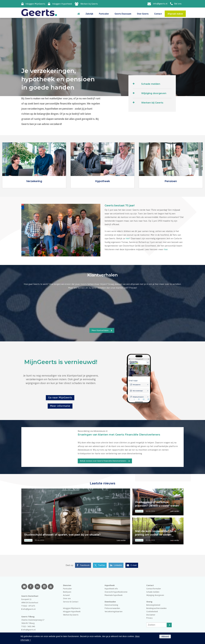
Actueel (66, 595)
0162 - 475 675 (29, 606)
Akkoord (165, 636)
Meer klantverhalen (100, 330)
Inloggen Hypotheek (62, 4)
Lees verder (121, 540)
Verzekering (34, 181)
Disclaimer (151, 615)
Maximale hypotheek (114, 595)
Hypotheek (102, 181)
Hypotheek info (111, 589)
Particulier (67, 589)
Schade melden (151, 84)
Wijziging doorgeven (154, 93)
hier (128, 238)
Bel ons (178, 4)
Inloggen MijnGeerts (35, 4)
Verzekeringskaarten (114, 611)
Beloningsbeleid (153, 605)
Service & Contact (71, 602)
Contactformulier (154, 589)
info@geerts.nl (160, 4)
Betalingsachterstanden (156, 608)
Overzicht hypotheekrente (116, 592)
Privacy (149, 618)
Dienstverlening (111, 605)
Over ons (67, 598)
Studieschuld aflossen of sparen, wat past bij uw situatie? (62, 535)
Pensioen (171, 181)
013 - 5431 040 (29, 626)
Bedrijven (67, 592)
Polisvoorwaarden (112, 608)
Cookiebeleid (152, 611)
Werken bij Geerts (89, 4)
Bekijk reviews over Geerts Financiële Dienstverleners (103, 461)
